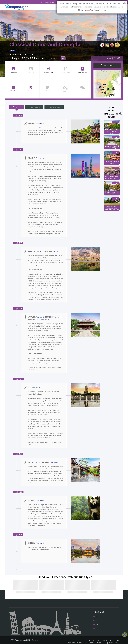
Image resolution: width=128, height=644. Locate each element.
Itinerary (16, 107)
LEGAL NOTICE (88, 641)
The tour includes (53, 107)
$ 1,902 (114, 58)
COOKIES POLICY (113, 641)
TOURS (105, 638)
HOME (89, 638)
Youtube (97, 627)
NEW (55, 7)
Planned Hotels (34, 107)
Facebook (98, 615)
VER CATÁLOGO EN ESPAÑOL (43, 2)
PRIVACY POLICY (100, 641)
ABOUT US (97, 638)
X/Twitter (97, 623)
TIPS (111, 638)
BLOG (117, 638)
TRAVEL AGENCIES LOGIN (73, 641)
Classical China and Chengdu (45, 45)
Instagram (98, 619)
